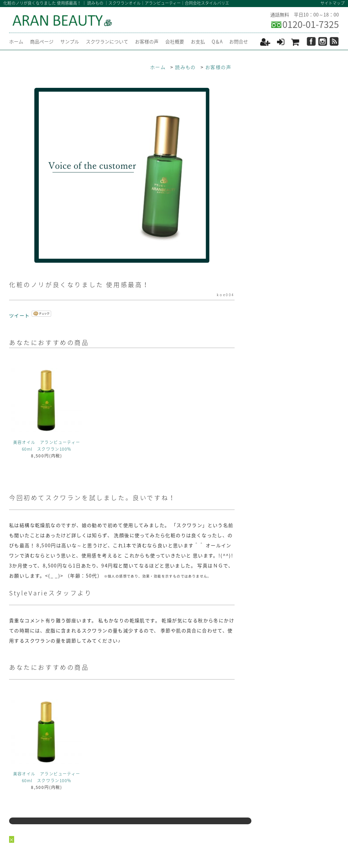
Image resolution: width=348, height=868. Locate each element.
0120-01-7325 (311, 24)
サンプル (70, 41)
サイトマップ (333, 3)
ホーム (16, 41)
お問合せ (239, 41)
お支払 (198, 41)
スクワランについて (107, 41)
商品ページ (42, 41)
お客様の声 (147, 41)
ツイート (20, 315)
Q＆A (217, 41)
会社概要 (175, 41)
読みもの (185, 67)
